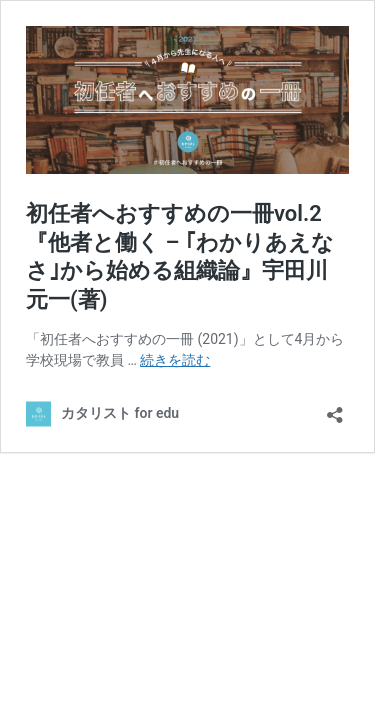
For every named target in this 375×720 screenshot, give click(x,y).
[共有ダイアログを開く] (335, 408)
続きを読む (175, 360)
